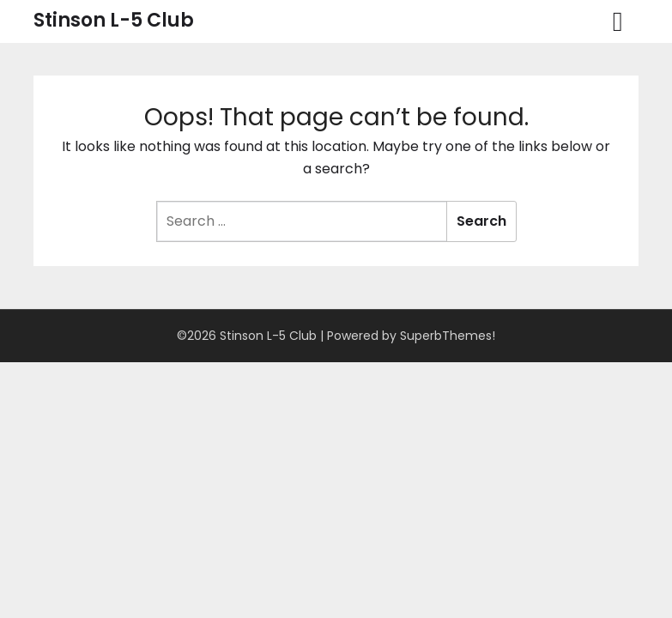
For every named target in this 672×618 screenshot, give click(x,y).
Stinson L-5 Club (114, 20)
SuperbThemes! (448, 336)
